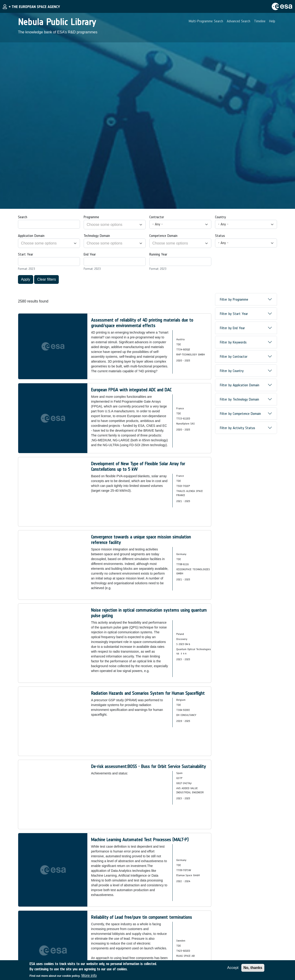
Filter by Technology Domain (239, 399)
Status (220, 236)
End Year (90, 254)
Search (23, 217)
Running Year (158, 254)
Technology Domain (97, 236)
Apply (26, 279)
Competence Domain (163, 236)
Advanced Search (239, 21)
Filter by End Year (232, 328)
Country (220, 217)
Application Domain (31, 236)
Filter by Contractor (234, 356)
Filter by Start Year (234, 314)
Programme (91, 217)
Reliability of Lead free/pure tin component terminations (142, 917)
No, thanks (253, 968)
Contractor (157, 217)
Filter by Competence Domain (240, 414)
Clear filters (46, 279)
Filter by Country (232, 371)
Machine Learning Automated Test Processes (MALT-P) (140, 840)
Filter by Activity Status (237, 428)
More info (89, 976)
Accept (233, 968)
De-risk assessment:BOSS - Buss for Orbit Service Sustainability (148, 766)
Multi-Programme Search (206, 21)
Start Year (26, 254)
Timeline (260, 21)
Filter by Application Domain (240, 385)
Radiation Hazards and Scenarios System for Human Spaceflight (148, 693)
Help (272, 21)
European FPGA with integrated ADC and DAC (131, 390)
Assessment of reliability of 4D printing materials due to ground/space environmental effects (142, 323)
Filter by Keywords (233, 342)
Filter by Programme (234, 299)
